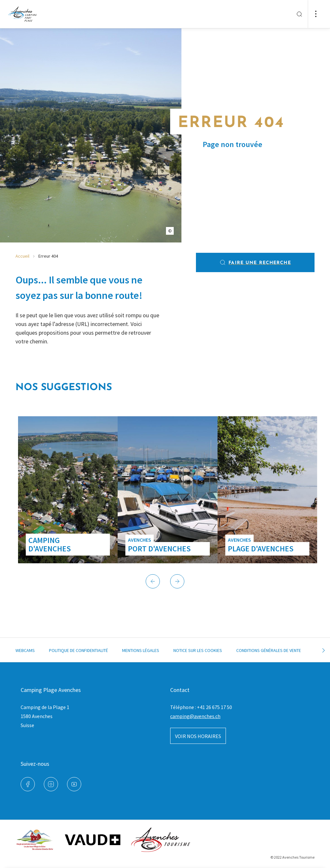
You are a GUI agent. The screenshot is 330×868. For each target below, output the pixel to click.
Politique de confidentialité (78, 650)
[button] (153, 581)
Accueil (22, 256)
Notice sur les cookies (198, 650)
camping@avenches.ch (195, 716)
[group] (68, 490)
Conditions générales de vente (269, 650)
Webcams (25, 650)
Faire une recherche (255, 262)
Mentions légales (141, 650)
